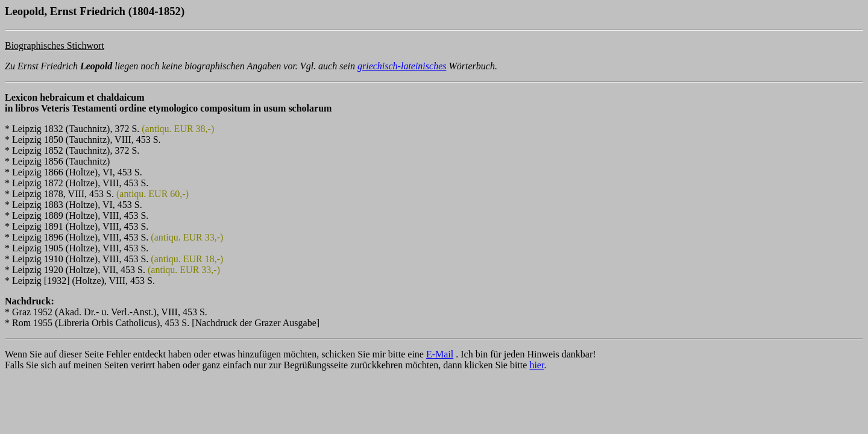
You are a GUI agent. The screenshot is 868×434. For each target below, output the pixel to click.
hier (536, 365)
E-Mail (440, 354)
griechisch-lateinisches (402, 66)
